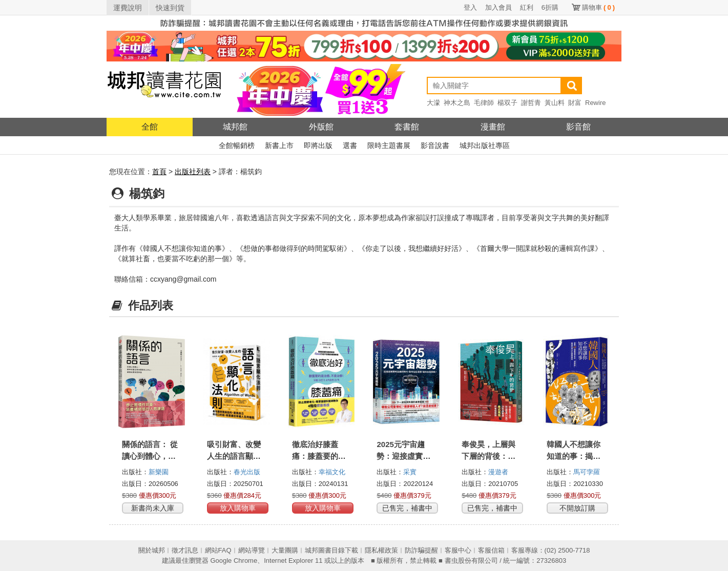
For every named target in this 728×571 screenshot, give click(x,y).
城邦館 (235, 127)
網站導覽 (252, 550)
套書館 (407, 127)
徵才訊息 (185, 550)
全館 (150, 127)
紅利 (527, 7)
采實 (410, 472)
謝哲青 (531, 103)
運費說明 (128, 8)
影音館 (578, 127)
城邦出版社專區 (485, 145)
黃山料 (555, 103)
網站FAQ (218, 550)
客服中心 (458, 550)
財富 (575, 103)
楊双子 (507, 103)
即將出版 (318, 145)
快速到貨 (170, 8)
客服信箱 (491, 550)
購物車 (598, 7)
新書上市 (279, 145)
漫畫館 (493, 127)
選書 (350, 145)
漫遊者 (498, 472)
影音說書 (435, 145)
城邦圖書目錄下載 (331, 550)
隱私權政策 (381, 550)
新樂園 (159, 472)
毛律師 (484, 103)
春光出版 (247, 472)
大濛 (433, 103)
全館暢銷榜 (237, 145)
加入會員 (498, 7)
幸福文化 (332, 472)
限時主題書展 (389, 145)
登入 (470, 7)
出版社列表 (193, 172)
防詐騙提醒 (421, 550)
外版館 (321, 127)
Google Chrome (234, 561)
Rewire (595, 103)
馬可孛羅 (587, 472)
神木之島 (457, 103)
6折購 (550, 7)
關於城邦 (152, 550)
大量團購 (285, 550)
